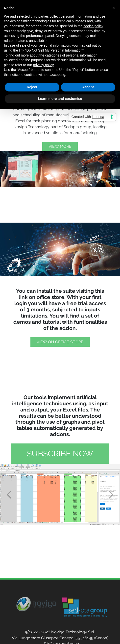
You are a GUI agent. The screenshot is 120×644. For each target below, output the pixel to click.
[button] (9, 494)
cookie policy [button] (93, 26)
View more (60, 146)
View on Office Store (60, 342)
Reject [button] (32, 87)
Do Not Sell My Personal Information (54, 50)
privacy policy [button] (43, 65)
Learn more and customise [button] (60, 99)
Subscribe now (60, 454)
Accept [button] (88, 87)
